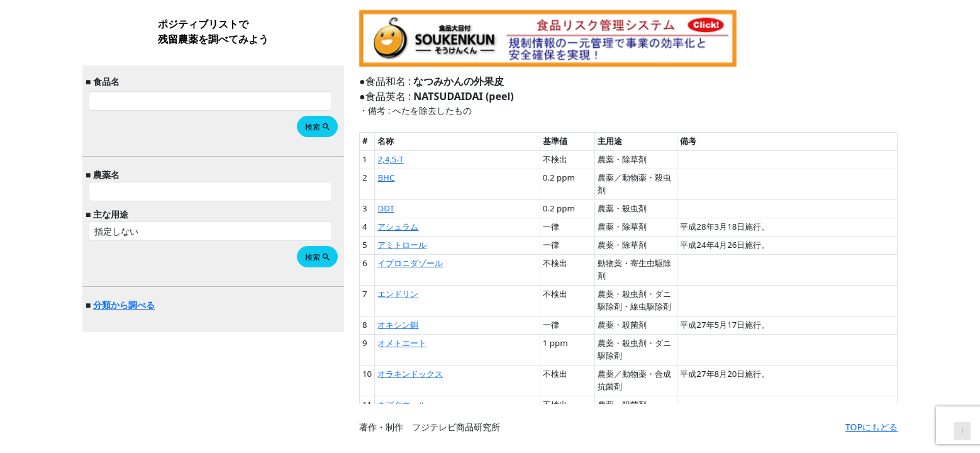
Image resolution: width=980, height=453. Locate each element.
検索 (318, 127)
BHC (386, 177)
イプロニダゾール (410, 263)
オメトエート (402, 343)
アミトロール (402, 245)
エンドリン (398, 294)
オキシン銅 (398, 325)
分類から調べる (124, 305)
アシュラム (398, 226)
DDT (386, 208)
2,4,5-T (390, 159)
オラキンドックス (410, 374)
